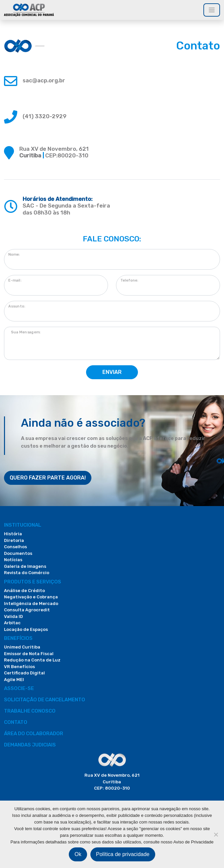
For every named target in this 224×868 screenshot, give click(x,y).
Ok (78, 854)
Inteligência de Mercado (31, 604)
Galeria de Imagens (25, 566)
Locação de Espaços (26, 629)
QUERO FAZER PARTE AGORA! (48, 478)
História (13, 534)
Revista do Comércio (27, 573)
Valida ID (13, 616)
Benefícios (18, 638)
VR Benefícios (19, 667)
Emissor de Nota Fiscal (29, 654)
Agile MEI (14, 680)
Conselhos (15, 547)
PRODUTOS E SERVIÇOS (33, 582)
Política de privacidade (123, 854)
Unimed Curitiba (22, 647)
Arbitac (12, 623)
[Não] (216, 834)
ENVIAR (112, 372)
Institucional (23, 525)
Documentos (18, 553)
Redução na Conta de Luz (32, 660)
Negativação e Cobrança (31, 597)
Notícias (13, 560)
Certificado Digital (24, 673)
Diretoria (14, 540)
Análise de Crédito (24, 591)
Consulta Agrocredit (27, 610)
